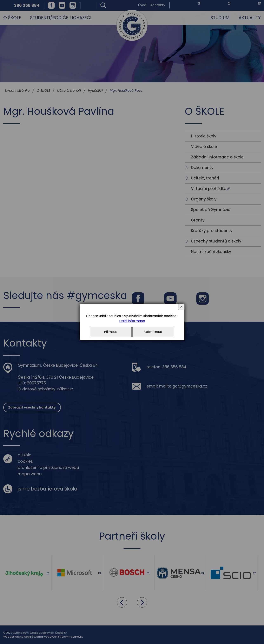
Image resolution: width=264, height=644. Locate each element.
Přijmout (111, 332)
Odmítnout (153, 332)
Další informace (132, 321)
